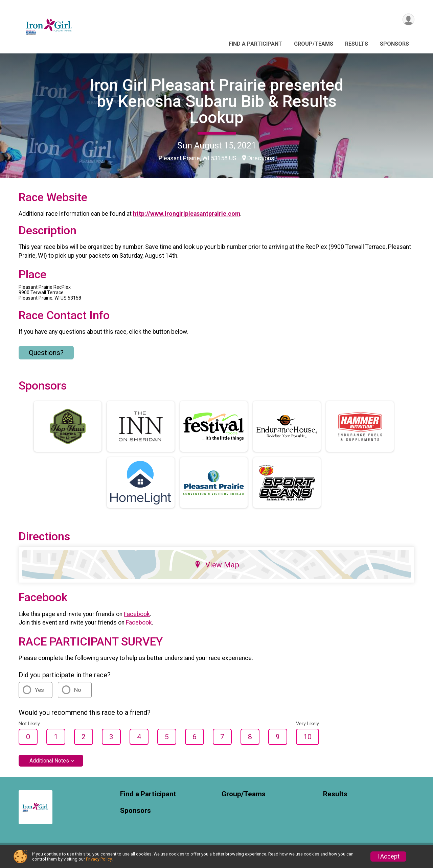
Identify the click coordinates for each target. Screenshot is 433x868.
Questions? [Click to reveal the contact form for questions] (46, 357)
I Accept (388, 857)
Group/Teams (314, 44)
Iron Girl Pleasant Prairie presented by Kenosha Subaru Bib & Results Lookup (216, 101)
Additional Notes (49, 765)
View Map (217, 569)
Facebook (137, 618)
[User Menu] (408, 20)
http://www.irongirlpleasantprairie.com (187, 218)
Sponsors (394, 44)
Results (357, 44)
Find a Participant (255, 44)
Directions (261, 158)
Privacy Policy (99, 859)
